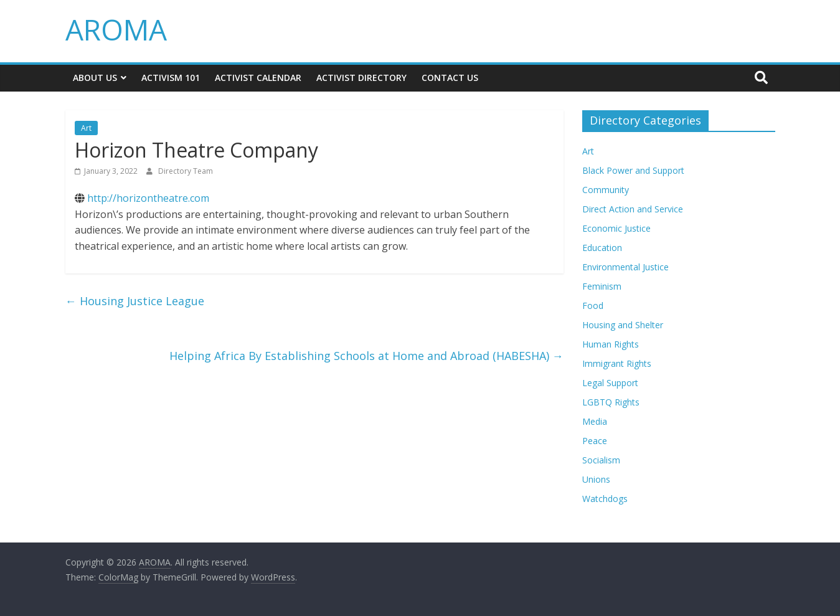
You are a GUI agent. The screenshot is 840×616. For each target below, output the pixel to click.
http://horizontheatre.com (148, 198)
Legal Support (610, 383)
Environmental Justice (625, 267)
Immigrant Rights (617, 363)
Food (593, 306)
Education (602, 248)
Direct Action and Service (633, 209)
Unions (596, 479)
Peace (595, 441)
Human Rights (611, 344)
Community (606, 190)
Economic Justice (616, 228)
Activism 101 (171, 78)
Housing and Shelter (623, 325)
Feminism (602, 286)
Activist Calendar (258, 78)
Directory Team (186, 171)
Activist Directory (361, 78)
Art (86, 128)
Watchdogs (605, 499)
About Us (95, 78)
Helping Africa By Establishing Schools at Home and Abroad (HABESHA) (366, 356)
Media (595, 421)
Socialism (601, 460)
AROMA (116, 29)
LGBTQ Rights (611, 402)
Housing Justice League (135, 301)
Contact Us (450, 78)
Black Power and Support (633, 170)
